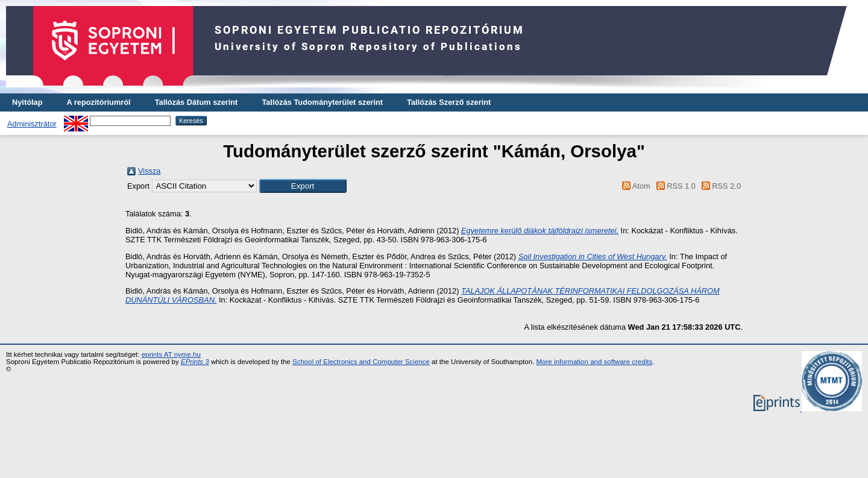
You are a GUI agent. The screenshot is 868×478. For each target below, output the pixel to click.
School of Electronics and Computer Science (361, 362)
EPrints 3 (195, 362)
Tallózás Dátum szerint (197, 102)
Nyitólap (27, 102)
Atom (634, 186)
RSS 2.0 (719, 186)
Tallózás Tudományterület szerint (322, 102)
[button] (303, 186)
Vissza (149, 171)
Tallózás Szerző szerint (449, 102)
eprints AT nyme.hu (171, 354)
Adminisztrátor (32, 124)
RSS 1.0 (674, 186)
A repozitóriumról (98, 102)
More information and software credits (595, 362)
